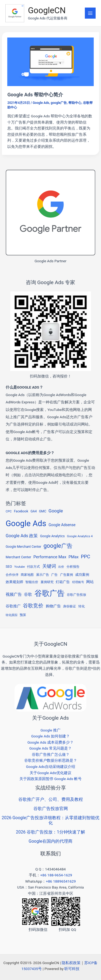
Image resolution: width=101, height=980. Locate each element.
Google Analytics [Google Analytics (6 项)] (52, 536)
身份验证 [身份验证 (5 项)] (69, 606)
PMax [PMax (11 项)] (74, 557)
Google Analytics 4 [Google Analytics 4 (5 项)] (80, 536)
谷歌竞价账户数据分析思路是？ (51, 760)
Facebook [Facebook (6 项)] (21, 511)
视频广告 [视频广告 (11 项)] (14, 594)
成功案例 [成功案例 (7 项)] (82, 575)
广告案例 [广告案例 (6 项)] (67, 575)
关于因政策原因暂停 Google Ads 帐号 (50, 779)
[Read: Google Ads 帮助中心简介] (50, 62)
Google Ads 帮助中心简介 (35, 95)
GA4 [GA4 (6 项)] (34, 511)
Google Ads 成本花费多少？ (51, 742)
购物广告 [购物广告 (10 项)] (53, 606)
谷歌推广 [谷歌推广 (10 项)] (13, 606)
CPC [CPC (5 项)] (9, 511)
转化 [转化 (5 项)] (82, 606)
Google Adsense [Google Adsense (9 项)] (62, 525)
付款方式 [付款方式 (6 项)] (33, 567)
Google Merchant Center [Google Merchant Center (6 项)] (23, 547)
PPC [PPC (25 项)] (86, 557)
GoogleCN (47, 10)
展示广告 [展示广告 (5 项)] (43, 575)
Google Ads (41, 103)
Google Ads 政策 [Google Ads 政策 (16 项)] (22, 536)
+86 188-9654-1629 (56, 875)
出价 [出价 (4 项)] (61, 567)
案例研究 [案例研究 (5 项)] (47, 582)
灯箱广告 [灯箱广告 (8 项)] (63, 582)
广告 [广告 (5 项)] (54, 575)
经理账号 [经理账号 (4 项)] (78, 582)
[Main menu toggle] (90, 13)
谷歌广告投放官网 (51, 809)
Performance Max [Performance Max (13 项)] (50, 557)
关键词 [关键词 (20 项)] (49, 566)
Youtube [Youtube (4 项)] (20, 567)
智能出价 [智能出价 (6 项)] (32, 582)
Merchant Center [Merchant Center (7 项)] (18, 557)
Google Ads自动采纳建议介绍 (50, 767)
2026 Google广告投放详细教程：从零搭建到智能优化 (50, 820)
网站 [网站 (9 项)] (90, 582)
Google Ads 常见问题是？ (51, 748)
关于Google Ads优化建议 (50, 773)
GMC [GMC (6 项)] (43, 511)
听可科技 (72, 969)
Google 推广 (50, 730)
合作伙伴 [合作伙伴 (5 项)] (12, 575)
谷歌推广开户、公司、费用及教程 (51, 799)
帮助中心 (75, 103)
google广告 (59, 103)
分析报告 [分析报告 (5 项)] (73, 567)
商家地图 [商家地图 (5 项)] (27, 575)
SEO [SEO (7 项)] (9, 566)
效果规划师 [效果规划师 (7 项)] (14, 582)
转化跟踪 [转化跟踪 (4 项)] (12, 615)
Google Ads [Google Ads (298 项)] (26, 523)
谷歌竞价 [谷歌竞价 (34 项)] (33, 606)
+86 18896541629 (61, 881)
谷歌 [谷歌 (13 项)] (28, 594)
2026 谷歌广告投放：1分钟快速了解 (50, 832)
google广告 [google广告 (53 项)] (58, 546)
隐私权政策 (71, 963)
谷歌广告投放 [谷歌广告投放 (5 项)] (76, 595)
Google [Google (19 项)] (56, 511)
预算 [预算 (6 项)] (23, 615)
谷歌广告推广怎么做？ (51, 754)
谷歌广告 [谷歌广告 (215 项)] (50, 593)
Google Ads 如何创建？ (51, 736)
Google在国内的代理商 (50, 841)
